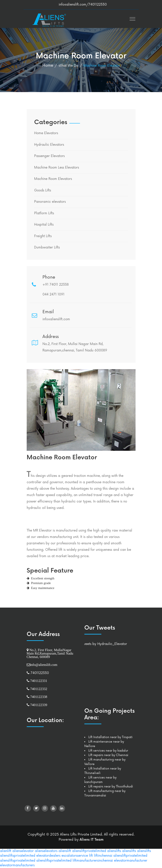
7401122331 (38, 681)
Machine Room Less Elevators (57, 168)
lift (91, 856)
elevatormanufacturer (131, 861)
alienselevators (46, 851)
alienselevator (23, 851)
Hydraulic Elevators (49, 145)
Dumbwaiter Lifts (47, 247)
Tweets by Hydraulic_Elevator (104, 644)
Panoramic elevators (50, 202)
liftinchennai (103, 856)
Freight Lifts (43, 236)
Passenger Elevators (49, 156)
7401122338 (38, 697)
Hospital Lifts (44, 225)
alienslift (65, 851)
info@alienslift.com (72, 5)
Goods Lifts (43, 190)
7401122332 (38, 689)
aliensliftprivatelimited (89, 851)
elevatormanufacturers (17, 865)
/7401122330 (96, 5)
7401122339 (38, 705)
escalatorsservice (75, 856)
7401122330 (39, 673)
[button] (131, 18)
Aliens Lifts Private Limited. (81, 834)
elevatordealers (48, 856)
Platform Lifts (44, 213)
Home (48, 65)
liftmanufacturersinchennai (93, 861)
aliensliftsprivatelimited (18, 856)
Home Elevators (46, 133)
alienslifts (114, 851)
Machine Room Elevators (53, 179)
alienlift (6, 851)
